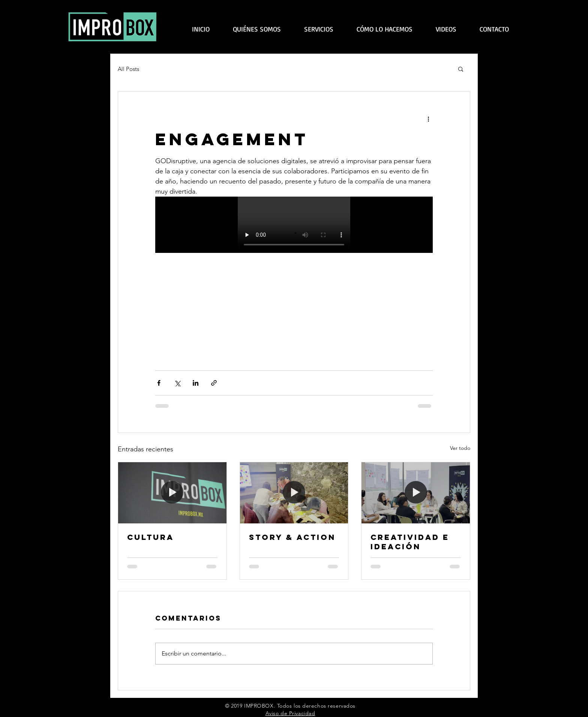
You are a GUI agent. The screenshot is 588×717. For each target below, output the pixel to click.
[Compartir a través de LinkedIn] (196, 383)
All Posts (128, 69)
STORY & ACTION (292, 537)
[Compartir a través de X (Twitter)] (177, 383)
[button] (461, 69)
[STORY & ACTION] (294, 493)
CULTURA (151, 537)
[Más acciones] (428, 119)
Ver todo (460, 448)
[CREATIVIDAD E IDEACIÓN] (416, 493)
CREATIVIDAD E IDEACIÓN (410, 542)
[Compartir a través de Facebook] (159, 383)
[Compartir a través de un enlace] (214, 383)
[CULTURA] (172, 493)
